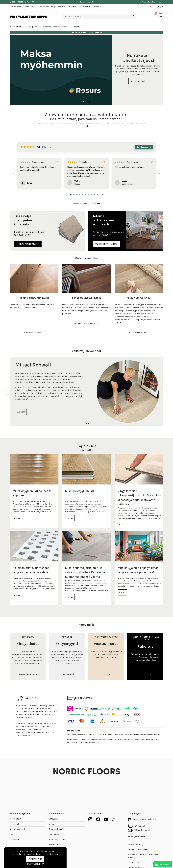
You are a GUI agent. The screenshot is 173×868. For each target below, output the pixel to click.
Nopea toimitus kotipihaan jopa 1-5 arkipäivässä (86, 29)
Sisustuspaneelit (17, 826)
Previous (6, 388)
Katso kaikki (87, 447)
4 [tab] (90, 98)
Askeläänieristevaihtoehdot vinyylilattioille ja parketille (31, 567)
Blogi (53, 7)
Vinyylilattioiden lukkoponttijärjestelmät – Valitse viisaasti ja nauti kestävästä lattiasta (139, 495)
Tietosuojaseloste (57, 836)
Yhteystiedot (55, 816)
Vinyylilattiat (17, 24)
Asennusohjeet (43, 7)
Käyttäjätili (159, 7)
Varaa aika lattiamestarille (153, 2)
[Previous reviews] (14, 171)
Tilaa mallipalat (15, 7)
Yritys (51, 821)
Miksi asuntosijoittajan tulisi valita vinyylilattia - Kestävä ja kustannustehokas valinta (85, 569)
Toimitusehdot (56, 846)
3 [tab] (88, 98)
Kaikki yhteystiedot (136, 834)
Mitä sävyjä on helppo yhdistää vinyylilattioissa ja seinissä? (138, 567)
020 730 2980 (136, 823)
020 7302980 (16, 2)
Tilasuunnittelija (86, 7)
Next (167, 388)
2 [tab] (85, 98)
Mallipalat (34, 24)
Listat (66, 24)
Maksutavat (73, 7)
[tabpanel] (87, 67)
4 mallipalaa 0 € (86, 2)
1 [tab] (83, 98)
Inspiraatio (62, 7)
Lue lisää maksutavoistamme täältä (83, 740)
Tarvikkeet (80, 24)
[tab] (71, 192)
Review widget (79, 200)
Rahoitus (98, 7)
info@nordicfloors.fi (139, 827)
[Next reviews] (159, 171)
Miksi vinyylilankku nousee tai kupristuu (33, 490)
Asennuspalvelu (29, 7)
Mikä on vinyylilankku (79, 488)
